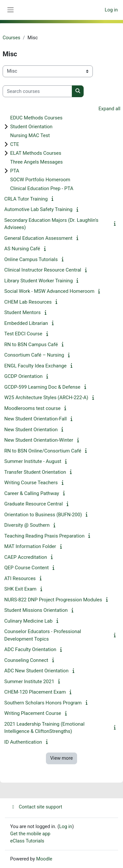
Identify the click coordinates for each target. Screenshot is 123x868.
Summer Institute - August (33, 461)
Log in (111, 10)
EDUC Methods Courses (36, 118)
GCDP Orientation (23, 376)
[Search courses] (37, 91)
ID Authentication (23, 742)
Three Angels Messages (36, 162)
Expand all (109, 109)
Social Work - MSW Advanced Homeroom (49, 291)
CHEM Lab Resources (28, 302)
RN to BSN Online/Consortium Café (43, 451)
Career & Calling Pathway (32, 493)
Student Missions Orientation (36, 610)
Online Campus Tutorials (31, 259)
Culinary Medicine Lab (28, 621)
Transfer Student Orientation (35, 472)
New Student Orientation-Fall (35, 419)
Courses (11, 38)
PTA (15, 171)
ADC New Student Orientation (36, 671)
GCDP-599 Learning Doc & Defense (42, 387)
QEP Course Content (27, 568)
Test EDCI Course (23, 334)
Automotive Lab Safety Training (38, 209)
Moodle (44, 859)
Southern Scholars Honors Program (43, 703)
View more (61, 758)
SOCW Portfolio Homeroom (40, 180)
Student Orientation (31, 127)
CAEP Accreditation (26, 557)
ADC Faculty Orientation (30, 649)
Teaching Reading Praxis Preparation (44, 536)
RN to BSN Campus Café (31, 345)
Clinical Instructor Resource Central (43, 270)
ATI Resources (20, 578)
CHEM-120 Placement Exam (35, 692)
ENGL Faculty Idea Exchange (35, 366)
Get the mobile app (30, 834)
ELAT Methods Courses (36, 153)
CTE (15, 144)
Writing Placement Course (33, 713)
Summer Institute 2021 (29, 682)
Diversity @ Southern (27, 525)
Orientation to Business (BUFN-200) (43, 515)
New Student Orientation (31, 430)
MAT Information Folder (30, 546)
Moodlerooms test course (32, 408)
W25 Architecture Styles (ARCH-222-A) (46, 398)
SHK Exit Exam (20, 589)
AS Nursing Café (22, 249)
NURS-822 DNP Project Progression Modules (53, 600)
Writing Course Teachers (31, 483)
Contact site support (36, 807)
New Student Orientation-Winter (39, 440)
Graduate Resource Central (33, 504)
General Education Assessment (38, 238)
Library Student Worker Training (39, 281)
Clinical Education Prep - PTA (42, 188)
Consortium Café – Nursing (34, 355)
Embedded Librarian (26, 323)
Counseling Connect (26, 660)
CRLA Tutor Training (26, 199)
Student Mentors (22, 312)
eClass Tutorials (27, 841)
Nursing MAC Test (30, 135)
